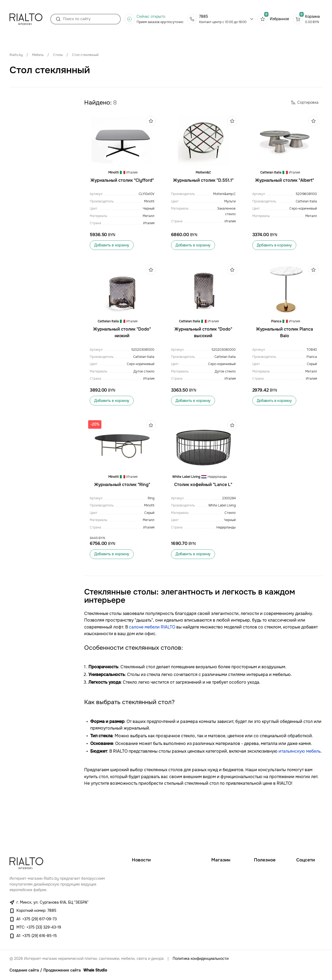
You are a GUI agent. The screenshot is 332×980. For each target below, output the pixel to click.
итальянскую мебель (300, 794)
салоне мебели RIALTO (152, 670)
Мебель (38, 55)
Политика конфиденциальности (201, 959)
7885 (204, 19)
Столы (58, 55)
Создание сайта (24, 970)
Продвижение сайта (62, 970)
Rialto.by (16, 55)
